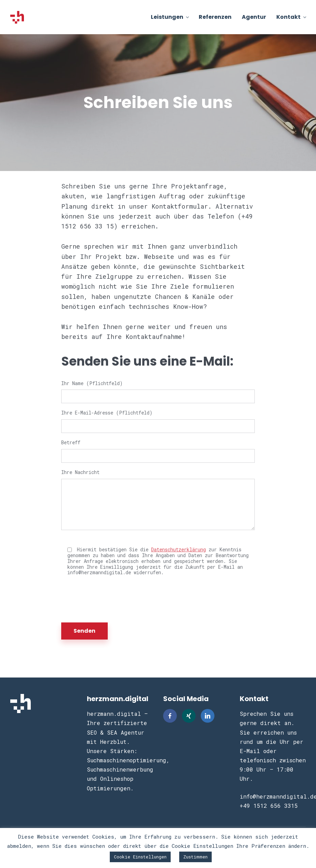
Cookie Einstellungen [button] (140, 857)
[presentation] (113, 599)
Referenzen (215, 17)
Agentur (254, 17)
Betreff (158, 450)
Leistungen (167, 17)
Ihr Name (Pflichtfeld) (158, 390)
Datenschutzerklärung (179, 549)
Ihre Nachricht (158, 500)
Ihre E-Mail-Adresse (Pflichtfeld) (158, 420)
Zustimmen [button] (195, 857)
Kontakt (288, 17)
